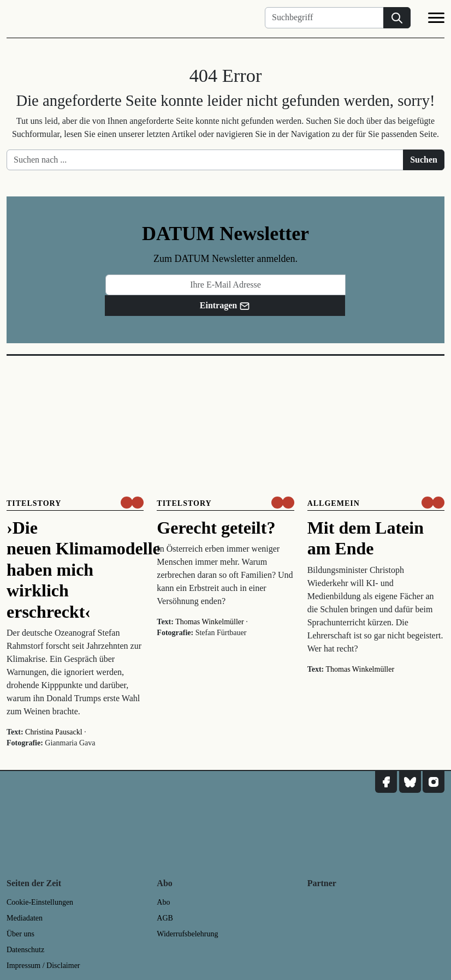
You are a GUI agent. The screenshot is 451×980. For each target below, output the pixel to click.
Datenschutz (25, 950)
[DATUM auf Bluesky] (410, 782)
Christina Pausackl (54, 732)
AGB (165, 918)
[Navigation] (436, 20)
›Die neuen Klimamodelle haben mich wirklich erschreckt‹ (84, 570)
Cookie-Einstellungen (40, 902)
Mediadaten (25, 918)
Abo (163, 902)
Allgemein (334, 503)
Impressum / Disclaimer (43, 966)
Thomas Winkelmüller (210, 622)
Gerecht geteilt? (216, 528)
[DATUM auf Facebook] (386, 782)
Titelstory (34, 503)
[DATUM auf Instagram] (434, 782)
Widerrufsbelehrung (187, 934)
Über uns (20, 934)
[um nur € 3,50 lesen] (132, 503)
